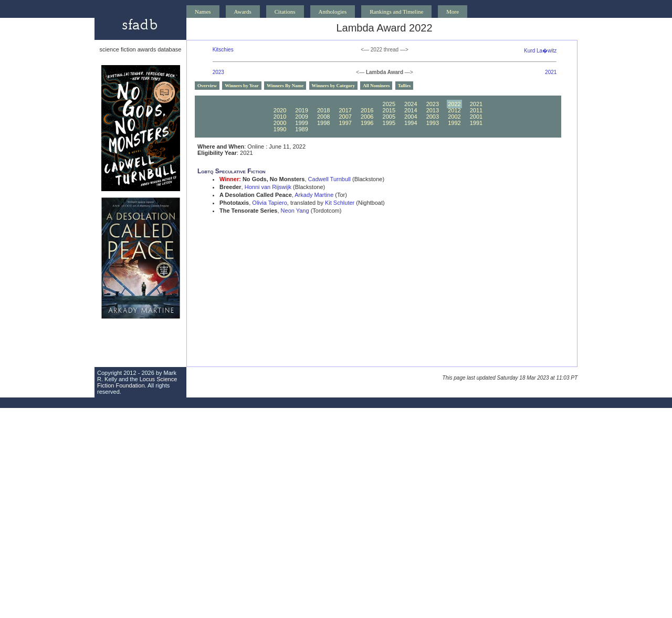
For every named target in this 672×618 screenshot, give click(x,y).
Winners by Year (242, 86)
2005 (389, 117)
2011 (476, 110)
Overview (207, 86)
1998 (323, 123)
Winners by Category (333, 86)
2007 (345, 117)
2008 (323, 117)
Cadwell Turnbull (329, 179)
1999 (301, 123)
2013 (433, 110)
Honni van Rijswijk (268, 187)
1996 (367, 123)
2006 (367, 117)
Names (203, 12)
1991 (476, 123)
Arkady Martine (314, 195)
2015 (389, 110)
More (453, 12)
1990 (280, 129)
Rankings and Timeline (396, 12)
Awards (243, 12)
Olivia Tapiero (269, 203)
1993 (433, 123)
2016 (367, 110)
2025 (389, 104)
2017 (345, 110)
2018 (323, 110)
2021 (551, 72)
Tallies (405, 86)
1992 (454, 123)
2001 (476, 117)
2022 (454, 104)
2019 (301, 110)
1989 (301, 129)
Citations (285, 12)
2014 (411, 110)
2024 (411, 104)
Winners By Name (285, 86)
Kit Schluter (340, 203)
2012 (454, 110)
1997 (345, 123)
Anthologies (333, 12)
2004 (411, 117)
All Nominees (376, 86)
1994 (411, 123)
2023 (218, 72)
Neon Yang (295, 211)
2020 (280, 110)
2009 (301, 117)
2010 (280, 117)
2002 (454, 117)
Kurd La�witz (540, 51)
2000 (280, 123)
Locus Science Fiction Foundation (137, 382)
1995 (389, 123)
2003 (433, 117)
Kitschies (223, 50)
